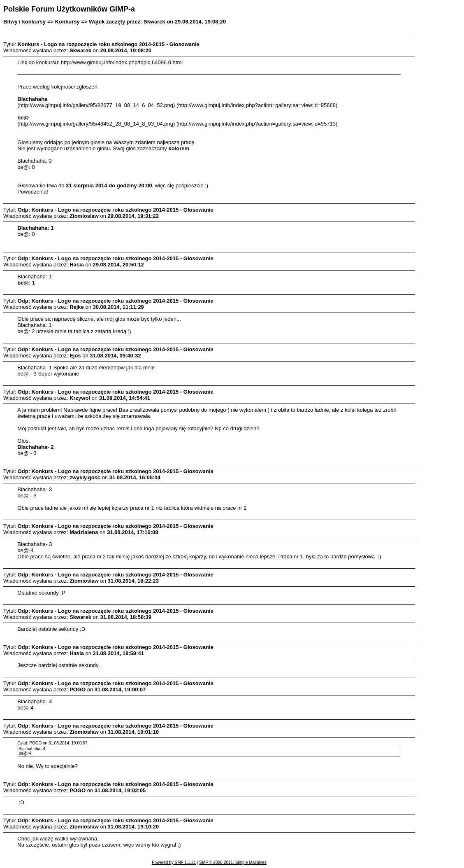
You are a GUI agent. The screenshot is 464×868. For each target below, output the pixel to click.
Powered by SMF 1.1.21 (174, 862)
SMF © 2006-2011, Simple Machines (233, 862)
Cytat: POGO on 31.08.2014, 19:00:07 (52, 743)
